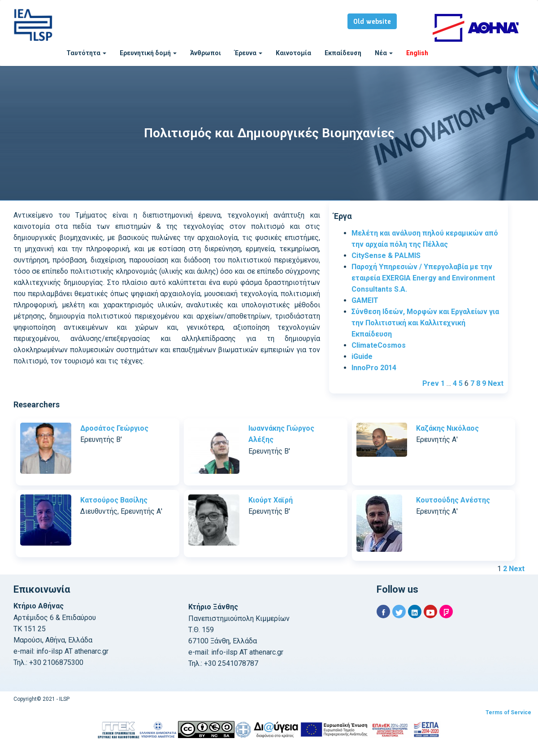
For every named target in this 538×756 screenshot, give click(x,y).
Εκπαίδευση (343, 53)
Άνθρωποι (206, 53)
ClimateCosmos (379, 345)
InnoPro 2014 (374, 368)
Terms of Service (508, 712)
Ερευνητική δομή (148, 53)
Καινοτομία (293, 53)
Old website (372, 22)
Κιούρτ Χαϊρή (271, 500)
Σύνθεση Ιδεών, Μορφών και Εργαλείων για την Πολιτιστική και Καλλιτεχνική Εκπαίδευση (425, 323)
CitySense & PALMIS (386, 256)
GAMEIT (365, 300)
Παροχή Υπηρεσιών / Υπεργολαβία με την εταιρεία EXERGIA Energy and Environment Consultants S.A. (423, 278)
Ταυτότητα (86, 53)
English (417, 53)
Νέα (384, 53)
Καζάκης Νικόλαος (447, 428)
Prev (431, 383)
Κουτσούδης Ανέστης (453, 500)
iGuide (362, 356)
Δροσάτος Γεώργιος (114, 428)
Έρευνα (248, 53)
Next (496, 383)
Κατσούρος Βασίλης (114, 500)
